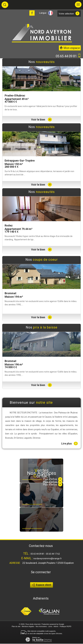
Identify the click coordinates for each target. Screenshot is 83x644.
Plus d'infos (53, 485)
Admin (56, 626)
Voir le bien (41, 120)
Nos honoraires (41, 626)
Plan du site (16, 626)
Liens (50, 626)
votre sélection (66, 14)
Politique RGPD (66, 626)
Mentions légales (28, 626)
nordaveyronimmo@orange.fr (48, 559)
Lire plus (70, 443)
